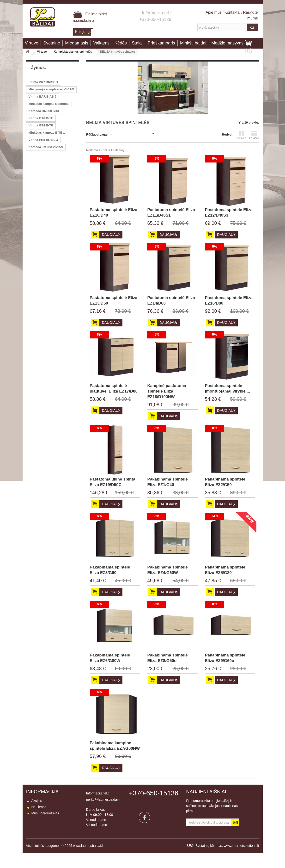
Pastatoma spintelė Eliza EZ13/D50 (114, 300)
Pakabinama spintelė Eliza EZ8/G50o (167, 658)
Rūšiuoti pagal (97, 134)
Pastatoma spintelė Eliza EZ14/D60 (171, 300)
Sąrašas (254, 135)
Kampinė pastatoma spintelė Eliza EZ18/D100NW (167, 391)
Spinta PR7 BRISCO (43, 82)
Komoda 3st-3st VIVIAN (46, 147)
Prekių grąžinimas (45, 832)
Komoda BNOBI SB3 (44, 111)
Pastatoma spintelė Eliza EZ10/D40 (114, 212)
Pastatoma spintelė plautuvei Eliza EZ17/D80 (114, 388)
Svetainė (52, 43)
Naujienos (39, 807)
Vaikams (101, 43)
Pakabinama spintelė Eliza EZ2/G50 (225, 482)
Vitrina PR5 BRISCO (43, 140)
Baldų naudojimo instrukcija (52, 844)
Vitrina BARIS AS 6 (42, 97)
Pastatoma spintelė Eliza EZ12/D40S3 (229, 212)
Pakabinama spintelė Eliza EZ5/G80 (225, 570)
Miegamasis (77, 43)
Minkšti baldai (193, 43)
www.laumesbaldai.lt (88, 861)
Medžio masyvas (227, 43)
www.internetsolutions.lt (241, 861)
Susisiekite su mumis (47, 819)
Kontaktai (233, 12)
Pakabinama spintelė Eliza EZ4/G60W (167, 570)
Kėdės (121, 43)
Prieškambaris (161, 43)
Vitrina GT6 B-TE (41, 118)
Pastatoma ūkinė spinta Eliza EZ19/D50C (113, 482)
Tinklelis (242, 135)
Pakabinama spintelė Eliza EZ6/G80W (110, 658)
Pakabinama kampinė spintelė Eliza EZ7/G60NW (115, 746)
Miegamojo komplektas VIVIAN (51, 89)
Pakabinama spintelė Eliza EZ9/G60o (225, 658)
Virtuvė (32, 43)
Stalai (137, 43)
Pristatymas (40, 826)
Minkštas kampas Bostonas (49, 104)
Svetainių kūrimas (209, 861)
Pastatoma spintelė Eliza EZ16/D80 (229, 300)
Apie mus (214, 12)
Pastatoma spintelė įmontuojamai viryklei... (227, 388)
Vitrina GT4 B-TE (41, 125)
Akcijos (37, 801)
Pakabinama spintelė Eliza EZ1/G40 (167, 482)
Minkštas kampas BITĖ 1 (47, 133)
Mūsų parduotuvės (45, 813)
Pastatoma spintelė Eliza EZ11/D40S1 (171, 212)
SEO (190, 861)
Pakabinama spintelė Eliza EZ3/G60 (110, 570)
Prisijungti (83, 32)
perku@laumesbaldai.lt (103, 799)
